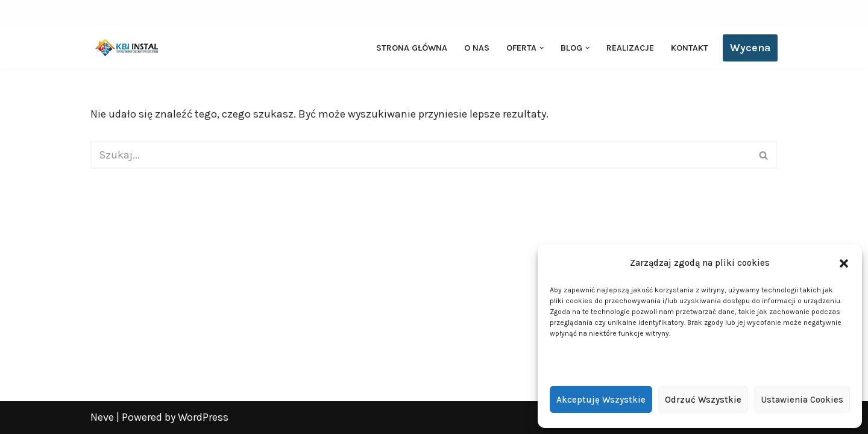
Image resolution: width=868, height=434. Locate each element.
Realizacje (630, 48)
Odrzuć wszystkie (703, 400)
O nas (477, 48)
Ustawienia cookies (802, 400)
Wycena (750, 48)
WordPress (203, 417)
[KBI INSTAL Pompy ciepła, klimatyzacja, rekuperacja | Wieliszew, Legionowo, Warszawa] (127, 48)
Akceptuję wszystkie (601, 400)
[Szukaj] (420, 155)
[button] (844, 263)
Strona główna (412, 48)
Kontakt (690, 48)
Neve (102, 417)
